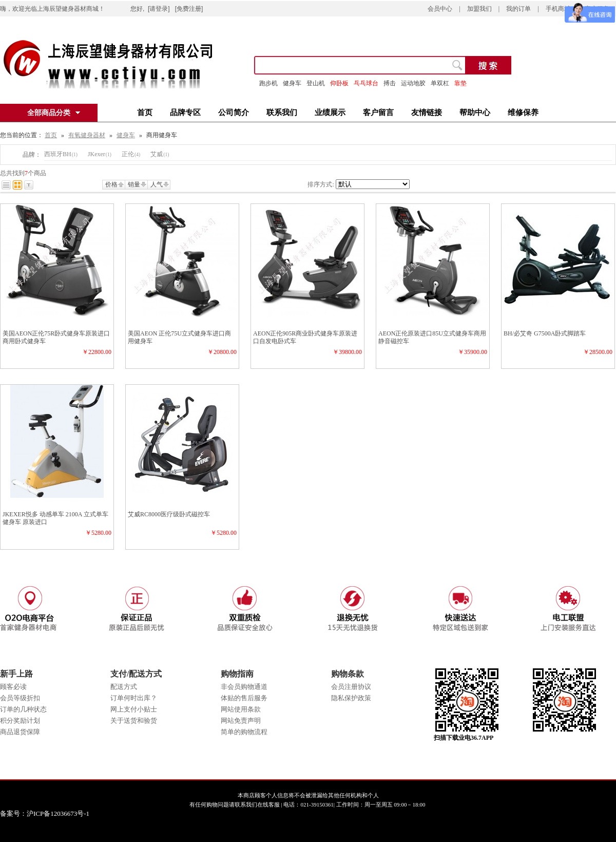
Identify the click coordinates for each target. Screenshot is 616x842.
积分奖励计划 (20, 721)
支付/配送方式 (136, 674)
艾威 (160, 154)
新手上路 (16, 674)
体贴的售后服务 (244, 698)
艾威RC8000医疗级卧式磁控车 (169, 514)
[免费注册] (189, 9)
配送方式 (124, 687)
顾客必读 (13, 687)
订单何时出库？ (134, 698)
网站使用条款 (241, 709)
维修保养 (523, 113)
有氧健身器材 (87, 135)
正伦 (131, 154)
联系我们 (282, 113)
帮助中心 (475, 113)
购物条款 (348, 674)
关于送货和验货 (134, 721)
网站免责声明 (241, 721)
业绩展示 (330, 113)
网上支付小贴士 (134, 709)
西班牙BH (61, 154)
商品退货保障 (20, 732)
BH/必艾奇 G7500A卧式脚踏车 (545, 333)
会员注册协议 (351, 687)
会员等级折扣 (20, 698)
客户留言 (378, 113)
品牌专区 (185, 113)
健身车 (292, 83)
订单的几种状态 (23, 709)
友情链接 (427, 113)
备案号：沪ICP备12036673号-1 (52, 813)
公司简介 (234, 113)
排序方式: (321, 184)
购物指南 (237, 674)
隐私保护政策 (351, 698)
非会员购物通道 (244, 687)
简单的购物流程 (244, 732)
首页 (145, 113)
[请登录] (159, 9)
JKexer (100, 154)
